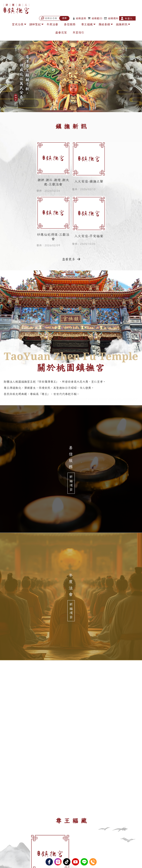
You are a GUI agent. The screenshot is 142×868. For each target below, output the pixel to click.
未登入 (129, 19)
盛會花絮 (61, 32)
